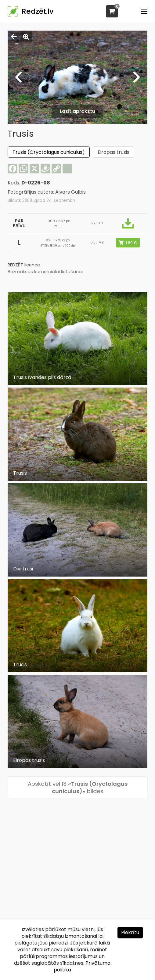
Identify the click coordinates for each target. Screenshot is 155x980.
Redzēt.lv (38, 11)
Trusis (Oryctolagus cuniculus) (49, 152)
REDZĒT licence (24, 265)
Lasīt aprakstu (77, 111)
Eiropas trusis (114, 152)
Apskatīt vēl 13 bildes (78, 787)
